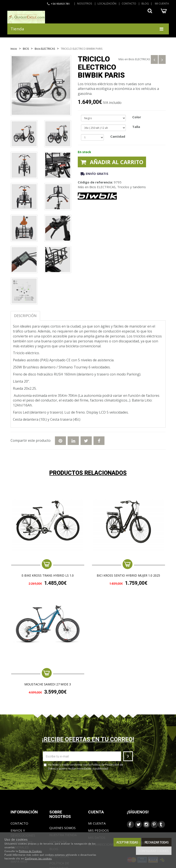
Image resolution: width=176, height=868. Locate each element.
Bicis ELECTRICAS (139, 59)
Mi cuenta (162, 3)
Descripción (25, 316)
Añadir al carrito (112, 162)
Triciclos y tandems (132, 187)
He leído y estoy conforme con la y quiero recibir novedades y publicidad (83, 767)
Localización (107, 3)
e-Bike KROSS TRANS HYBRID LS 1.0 (48, 576)
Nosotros (85, 3)
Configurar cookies (154, 851)
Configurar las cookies (38, 858)
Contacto (129, 3)
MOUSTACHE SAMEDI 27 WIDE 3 (48, 684)
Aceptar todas (127, 842)
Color (137, 117)
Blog (145, 3)
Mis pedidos (98, 830)
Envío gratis (94, 174)
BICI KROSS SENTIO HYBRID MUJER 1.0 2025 (128, 576)
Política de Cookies (30, 851)
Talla (136, 127)
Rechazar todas (157, 842)
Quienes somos (62, 828)
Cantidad (118, 136)
